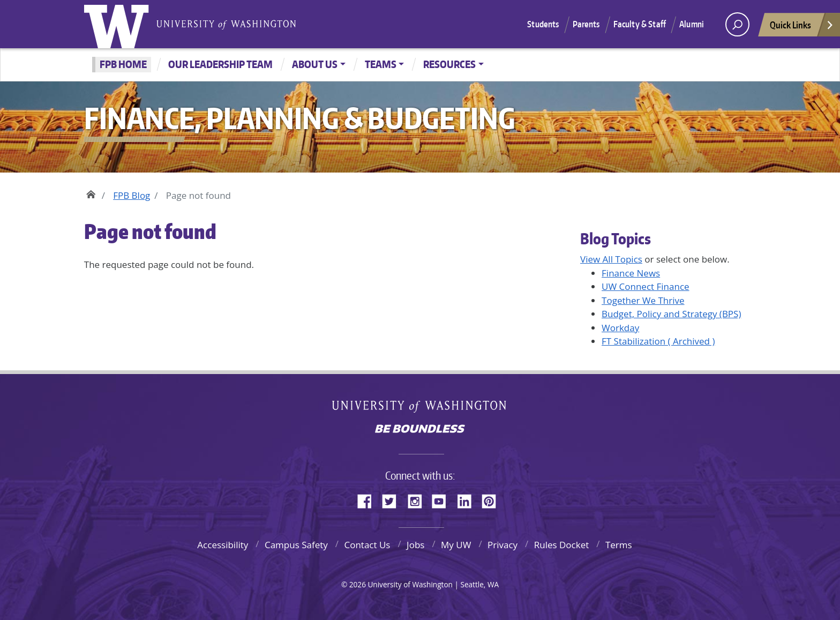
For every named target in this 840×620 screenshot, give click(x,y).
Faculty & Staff (640, 24)
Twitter (393, 499)
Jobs (415, 545)
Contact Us (367, 545)
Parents (586, 24)
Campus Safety (296, 545)
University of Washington (119, 24)
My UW (456, 545)
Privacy (502, 545)
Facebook (369, 499)
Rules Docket (562, 545)
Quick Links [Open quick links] (802, 28)
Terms (619, 545)
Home (91, 193)
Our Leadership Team (220, 64)
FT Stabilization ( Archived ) (658, 341)
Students (543, 24)
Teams (381, 64)
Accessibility (223, 545)
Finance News (631, 273)
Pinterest (493, 499)
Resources (449, 64)
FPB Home (123, 64)
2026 (358, 584)
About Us (315, 64)
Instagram (418, 499)
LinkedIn (468, 499)
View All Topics (611, 259)
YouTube (443, 499)
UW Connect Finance (646, 286)
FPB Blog (132, 195)
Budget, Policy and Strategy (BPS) (671, 314)
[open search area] (737, 24)
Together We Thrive (643, 300)
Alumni (692, 24)
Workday (620, 328)
